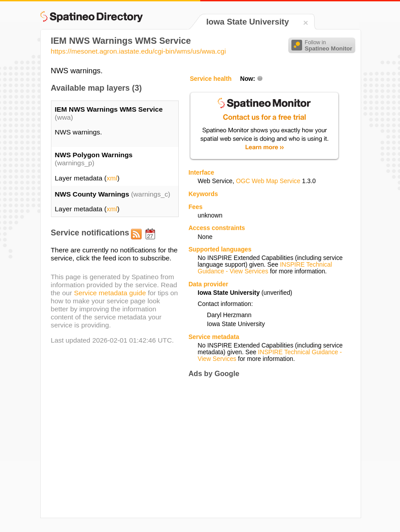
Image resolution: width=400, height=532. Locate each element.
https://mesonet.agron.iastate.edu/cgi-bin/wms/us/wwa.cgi (139, 51)
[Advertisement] (264, 448)
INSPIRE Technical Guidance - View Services (265, 268)
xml (112, 178)
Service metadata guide (110, 293)
